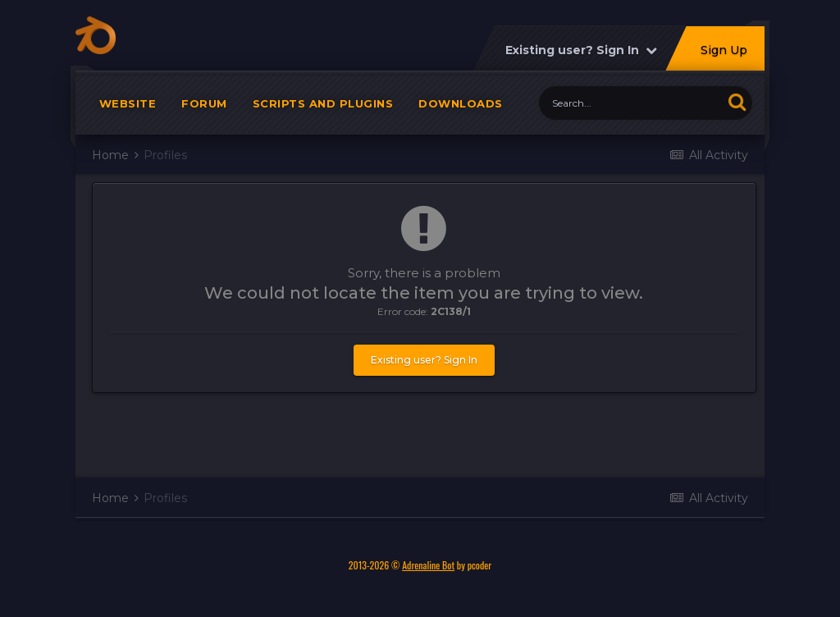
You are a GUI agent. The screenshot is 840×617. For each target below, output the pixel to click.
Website (128, 107)
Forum (204, 107)
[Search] (630, 106)
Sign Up (724, 53)
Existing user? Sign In (581, 53)
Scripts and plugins (323, 107)
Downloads (461, 107)
